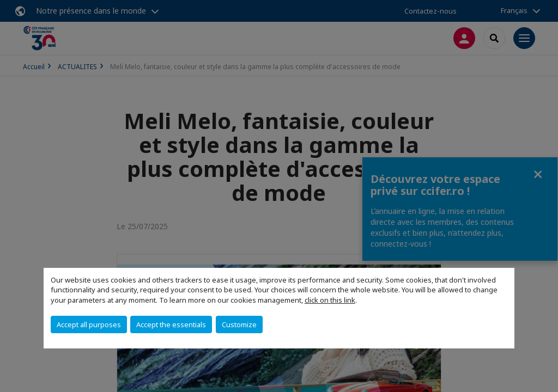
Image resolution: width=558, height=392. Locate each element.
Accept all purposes (89, 324)
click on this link (330, 300)
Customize (239, 324)
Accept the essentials (171, 324)
